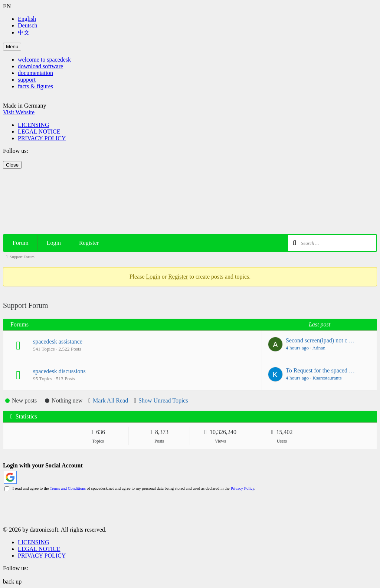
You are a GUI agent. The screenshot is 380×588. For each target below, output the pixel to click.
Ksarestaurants (327, 378)
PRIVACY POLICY (42, 138)
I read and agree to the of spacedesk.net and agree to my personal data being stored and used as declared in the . (130, 488)
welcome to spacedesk (44, 60)
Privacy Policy (242, 488)
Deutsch (27, 25)
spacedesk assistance (58, 341)
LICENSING (33, 125)
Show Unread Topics (163, 400)
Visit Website (19, 112)
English (27, 19)
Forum (21, 243)
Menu (12, 47)
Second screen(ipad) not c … (320, 340)
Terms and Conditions (68, 488)
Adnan (319, 348)
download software (40, 66)
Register (89, 243)
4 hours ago (297, 348)
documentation (35, 73)
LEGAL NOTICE (39, 132)
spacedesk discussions (59, 371)
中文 (24, 32)
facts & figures (35, 86)
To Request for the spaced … (320, 370)
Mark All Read (110, 400)
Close (12, 165)
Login (54, 243)
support (27, 80)
